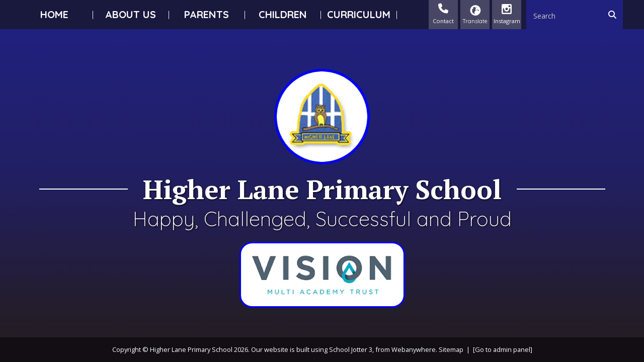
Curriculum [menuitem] (359, 14)
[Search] (615, 15)
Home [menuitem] (54, 14)
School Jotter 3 (351, 349)
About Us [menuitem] (131, 14)
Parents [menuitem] (207, 14)
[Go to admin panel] (503, 349)
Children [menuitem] (283, 14)
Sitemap (451, 349)
